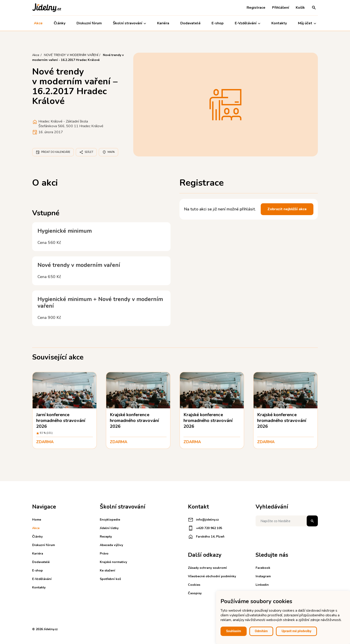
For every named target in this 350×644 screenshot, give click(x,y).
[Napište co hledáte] (287, 521)
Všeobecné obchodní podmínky (212, 576)
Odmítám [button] (261, 631)
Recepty (106, 537)
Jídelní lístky (109, 528)
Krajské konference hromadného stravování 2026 (134, 421)
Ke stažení (107, 570)
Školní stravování (129, 23)
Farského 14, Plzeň (206, 537)
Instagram (263, 576)
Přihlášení (281, 8)
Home (37, 520)
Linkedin (262, 585)
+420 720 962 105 (205, 528)
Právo (104, 554)
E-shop (218, 23)
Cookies (194, 585)
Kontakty (279, 23)
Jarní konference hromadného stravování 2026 (61, 421)
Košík (300, 8)
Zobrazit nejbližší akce (287, 209)
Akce (38, 23)
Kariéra (163, 23)
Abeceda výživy (111, 545)
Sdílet (86, 152)
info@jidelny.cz (203, 520)
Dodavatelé (190, 23)
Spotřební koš (110, 579)
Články (60, 23)
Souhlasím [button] (234, 631)
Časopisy (195, 593)
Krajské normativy (113, 562)
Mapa (108, 152)
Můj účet (307, 23)
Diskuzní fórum (89, 23)
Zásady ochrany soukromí (207, 568)
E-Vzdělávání (248, 23)
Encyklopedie (110, 520)
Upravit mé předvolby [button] (296, 631)
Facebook (263, 568)
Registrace (256, 8)
